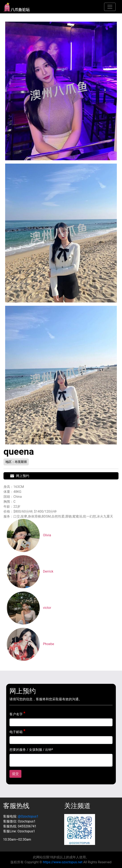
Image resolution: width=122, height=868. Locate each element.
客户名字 (16, 714)
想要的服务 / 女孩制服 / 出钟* (31, 750)
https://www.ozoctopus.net (63, 862)
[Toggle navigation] (110, 7)
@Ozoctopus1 (28, 816)
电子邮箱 (16, 732)
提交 (15, 774)
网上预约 (20, 476)
